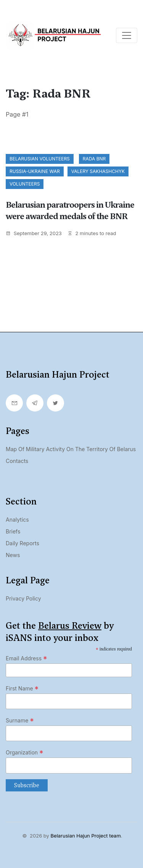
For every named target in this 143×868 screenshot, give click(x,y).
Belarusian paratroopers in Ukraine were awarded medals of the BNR (70, 211)
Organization (25, 753)
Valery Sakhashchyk (98, 171)
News (13, 555)
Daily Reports (22, 543)
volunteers (25, 184)
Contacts (17, 461)
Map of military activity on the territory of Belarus (71, 449)
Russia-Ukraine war (35, 171)
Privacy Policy (23, 598)
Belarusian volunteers (40, 159)
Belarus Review (70, 626)
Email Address (27, 658)
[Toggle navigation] (127, 35)
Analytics (17, 520)
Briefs (13, 531)
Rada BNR (94, 159)
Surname (20, 721)
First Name (22, 689)
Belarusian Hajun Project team (86, 836)
